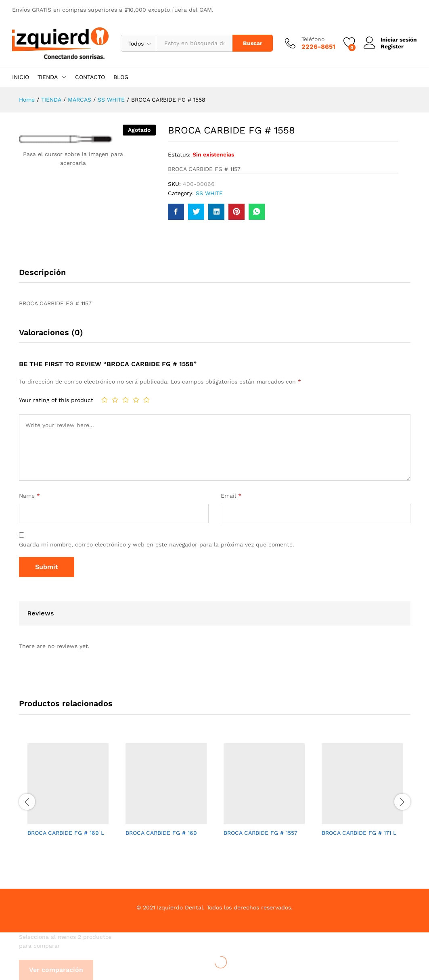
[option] (68, 797)
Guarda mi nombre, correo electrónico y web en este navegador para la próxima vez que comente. (157, 544)
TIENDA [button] (48, 77)
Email (231, 496)
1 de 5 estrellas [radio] (105, 400)
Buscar (253, 43)
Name (29, 496)
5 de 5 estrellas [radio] (146, 400)
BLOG (121, 77)
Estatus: (179, 154)
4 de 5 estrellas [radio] (136, 400)
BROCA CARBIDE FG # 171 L (359, 833)
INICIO (21, 77)
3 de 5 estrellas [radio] (126, 400)
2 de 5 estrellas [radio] (115, 400)
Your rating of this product (56, 400)
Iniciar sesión (390, 40)
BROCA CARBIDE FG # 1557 (261, 833)
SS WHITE (209, 193)
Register (392, 46)
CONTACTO (90, 77)
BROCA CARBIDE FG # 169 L (66, 833)
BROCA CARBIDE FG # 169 (161, 833)
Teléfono (313, 39)
